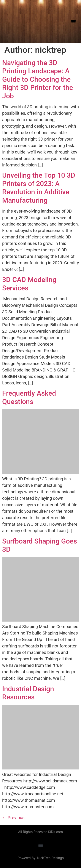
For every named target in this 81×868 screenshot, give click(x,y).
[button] (73, 21)
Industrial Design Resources (28, 693)
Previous (13, 818)
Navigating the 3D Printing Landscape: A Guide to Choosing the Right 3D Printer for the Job (38, 79)
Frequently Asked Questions (29, 397)
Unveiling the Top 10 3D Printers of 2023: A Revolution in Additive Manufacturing (39, 188)
